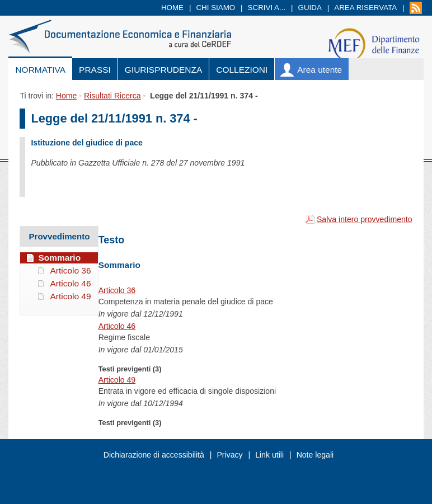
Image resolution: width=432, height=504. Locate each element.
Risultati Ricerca (112, 96)
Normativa (40, 70)
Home (172, 8)
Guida (310, 8)
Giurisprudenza (163, 70)
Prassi (95, 70)
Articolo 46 (117, 326)
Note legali (315, 455)
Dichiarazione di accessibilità (154, 455)
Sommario (59, 258)
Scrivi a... (267, 8)
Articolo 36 (117, 290)
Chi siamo (215, 8)
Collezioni (242, 70)
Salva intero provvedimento (365, 219)
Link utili (269, 455)
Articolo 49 (117, 380)
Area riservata (365, 8)
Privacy (229, 455)
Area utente (320, 70)
